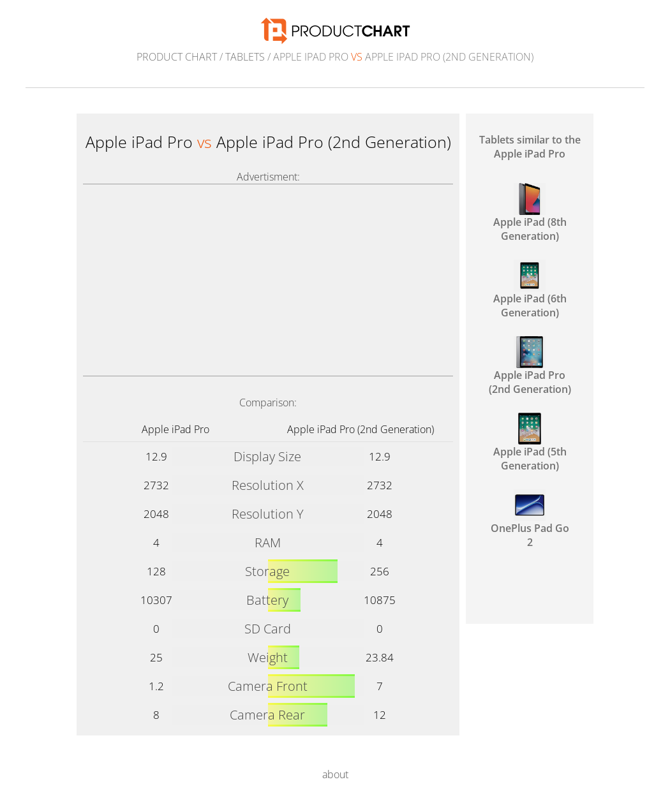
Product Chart (177, 57)
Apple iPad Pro (175, 429)
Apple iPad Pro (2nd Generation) (361, 429)
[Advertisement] (268, 280)
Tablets (245, 57)
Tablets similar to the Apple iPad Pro (530, 147)
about (335, 774)
